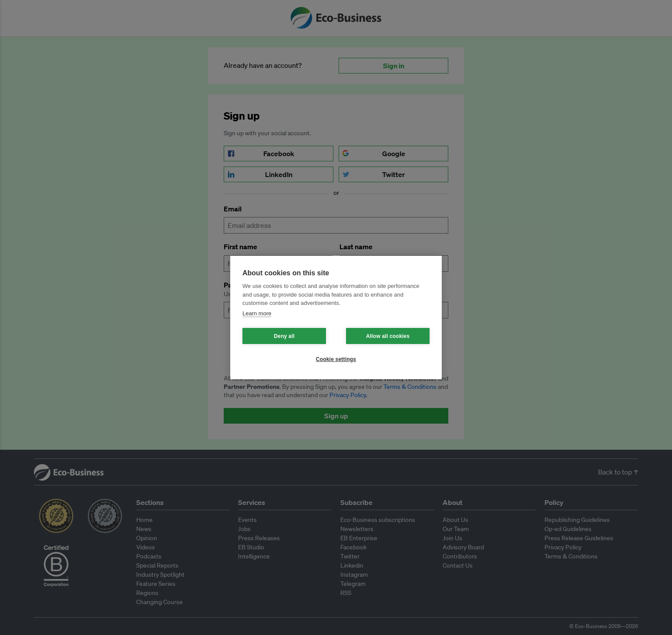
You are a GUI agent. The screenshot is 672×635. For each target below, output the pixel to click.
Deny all (284, 336)
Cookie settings (336, 359)
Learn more (257, 313)
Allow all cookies (388, 336)
